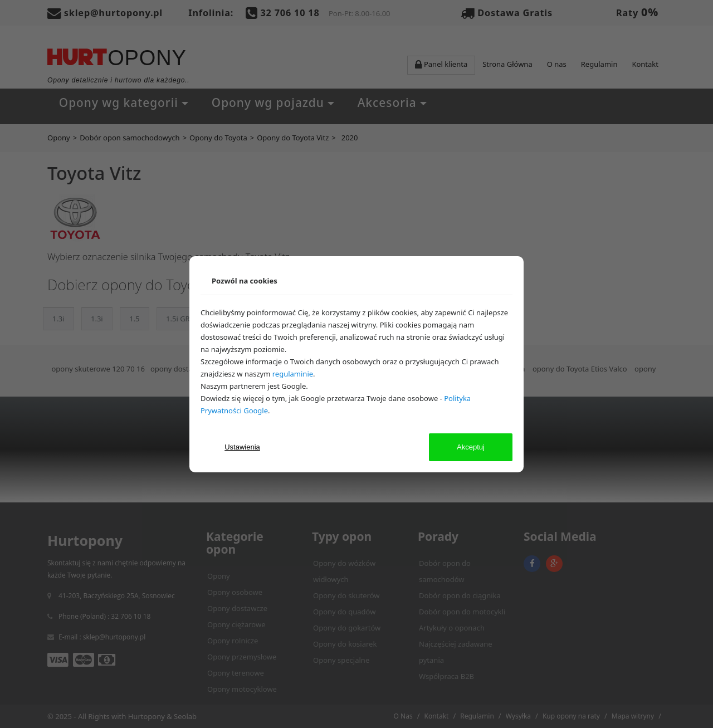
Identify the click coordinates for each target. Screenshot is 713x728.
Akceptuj (471, 447)
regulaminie (293, 374)
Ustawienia (242, 447)
